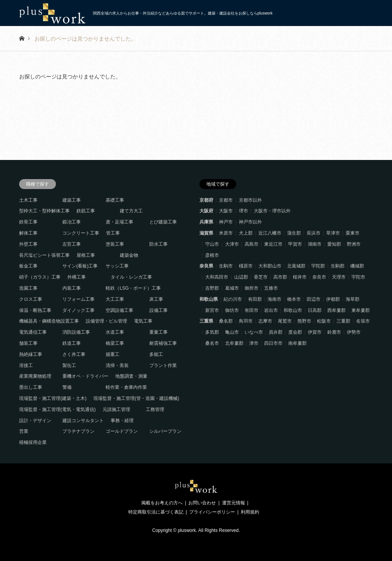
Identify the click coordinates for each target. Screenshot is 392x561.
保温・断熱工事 (35, 310)
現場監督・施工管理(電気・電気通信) (57, 409)
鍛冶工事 (72, 222)
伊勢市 (354, 332)
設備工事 (158, 310)
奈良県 (206, 266)
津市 (254, 343)
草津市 (333, 233)
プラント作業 (163, 365)
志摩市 (265, 321)
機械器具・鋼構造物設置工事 (49, 321)
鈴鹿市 (334, 332)
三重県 (206, 321)
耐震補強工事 (163, 343)
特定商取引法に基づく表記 (156, 512)
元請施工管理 (116, 409)
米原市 (226, 233)
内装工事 (72, 288)
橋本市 (294, 299)
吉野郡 (212, 288)
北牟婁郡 (234, 343)
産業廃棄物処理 (35, 376)
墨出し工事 (31, 387)
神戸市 (226, 222)
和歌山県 (209, 299)
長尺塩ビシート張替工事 (44, 255)
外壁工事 (28, 244)
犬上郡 (246, 233)
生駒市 (226, 266)
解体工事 (28, 233)
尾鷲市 (285, 321)
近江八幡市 (270, 233)
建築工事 (72, 200)
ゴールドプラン (122, 431)
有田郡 (255, 299)
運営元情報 (234, 503)
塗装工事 (115, 244)
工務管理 (155, 409)
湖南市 (315, 244)
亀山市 (232, 332)
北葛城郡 (296, 266)
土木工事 (28, 200)
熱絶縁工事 (31, 354)
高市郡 (280, 277)
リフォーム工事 (78, 299)
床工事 (156, 299)
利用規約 (250, 512)
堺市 (243, 211)
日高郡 (315, 310)
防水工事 (158, 244)
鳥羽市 (246, 321)
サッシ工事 (117, 266)
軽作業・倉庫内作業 (126, 387)
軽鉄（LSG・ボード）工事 (133, 288)
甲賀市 (295, 244)
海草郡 (353, 299)
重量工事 (158, 332)
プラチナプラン (78, 431)
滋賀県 (206, 233)
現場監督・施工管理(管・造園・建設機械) (136, 398)
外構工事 (77, 277)
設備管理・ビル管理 (106, 321)
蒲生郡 (294, 233)
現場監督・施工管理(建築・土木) (53, 398)
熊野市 (304, 321)
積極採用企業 (33, 442)
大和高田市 (217, 277)
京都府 (206, 200)
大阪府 (206, 211)
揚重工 (113, 354)
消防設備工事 (76, 332)
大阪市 (226, 211)
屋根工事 (86, 255)
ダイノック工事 (78, 310)
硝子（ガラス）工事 (40, 277)
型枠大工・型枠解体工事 (44, 211)
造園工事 (28, 288)
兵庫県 (206, 222)
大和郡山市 (270, 266)
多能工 (156, 354)
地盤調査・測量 (131, 376)
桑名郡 (226, 321)
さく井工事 (74, 354)
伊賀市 (315, 332)
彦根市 (212, 255)
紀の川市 (233, 299)
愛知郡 (334, 244)
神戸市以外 (250, 222)
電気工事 (143, 321)
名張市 (363, 321)
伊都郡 (333, 299)
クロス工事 (31, 299)
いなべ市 (254, 332)
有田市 (252, 310)
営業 (24, 431)
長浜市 (314, 233)
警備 (67, 387)
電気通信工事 (33, 332)
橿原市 (246, 266)
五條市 (271, 288)
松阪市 (324, 321)
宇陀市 (358, 277)
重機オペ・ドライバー (85, 376)
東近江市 (273, 244)
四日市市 (273, 343)
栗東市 (353, 233)
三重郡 (343, 321)
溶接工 (26, 365)
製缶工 (69, 365)
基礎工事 (115, 200)
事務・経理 (122, 421)
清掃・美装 (117, 365)
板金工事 (28, 266)
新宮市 (212, 310)
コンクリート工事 (81, 233)
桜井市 (300, 277)
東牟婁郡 (361, 310)
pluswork (187, 530)
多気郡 (212, 332)
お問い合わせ (202, 503)
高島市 (252, 244)
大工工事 (115, 299)
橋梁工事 (115, 343)
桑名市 (212, 343)
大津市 (232, 244)
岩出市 (271, 310)
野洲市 (354, 244)
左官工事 (72, 244)
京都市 (226, 200)
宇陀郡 (318, 266)
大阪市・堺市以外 (272, 211)
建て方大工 (131, 211)
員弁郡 (276, 332)
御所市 (252, 288)
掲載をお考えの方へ (162, 503)
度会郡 (295, 332)
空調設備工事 (119, 310)
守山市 (212, 244)
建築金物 (129, 255)
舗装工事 (28, 343)
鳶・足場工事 (119, 222)
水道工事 (115, 332)
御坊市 (232, 310)
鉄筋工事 (86, 211)
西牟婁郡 (336, 310)
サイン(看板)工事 (80, 266)
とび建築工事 (163, 222)
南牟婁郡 (297, 343)
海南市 (274, 299)
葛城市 (232, 288)
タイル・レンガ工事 (131, 277)
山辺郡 (241, 277)
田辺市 (314, 299)
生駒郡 (338, 266)
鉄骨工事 (28, 222)
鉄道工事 (72, 343)
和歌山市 (293, 310)
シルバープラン (165, 431)
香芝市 (261, 277)
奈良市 (319, 277)
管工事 (113, 233)
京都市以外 (250, 200)
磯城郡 (357, 266)
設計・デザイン (35, 421)
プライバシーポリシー (212, 512)
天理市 (339, 277)
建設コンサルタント (83, 421)
